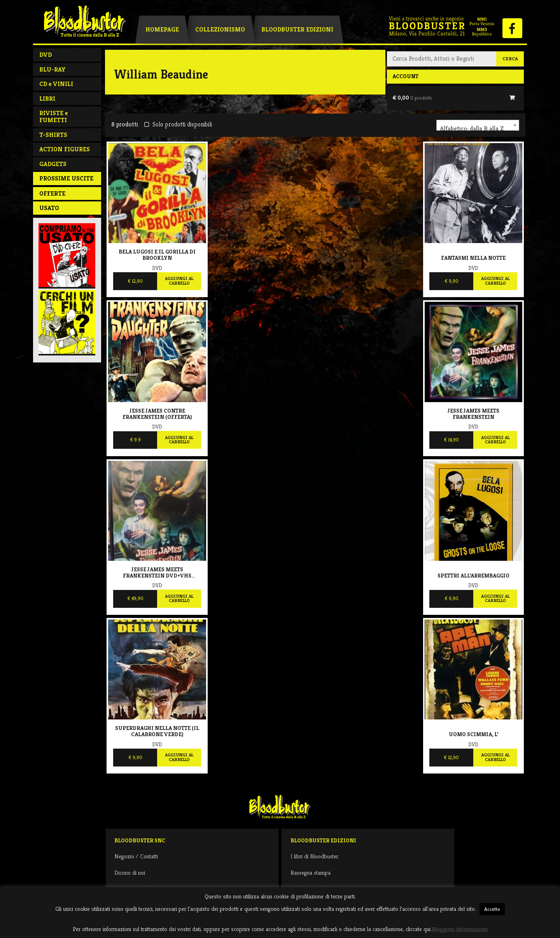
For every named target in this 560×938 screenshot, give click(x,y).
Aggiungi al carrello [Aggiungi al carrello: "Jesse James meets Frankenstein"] (495, 440)
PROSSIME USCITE (66, 178)
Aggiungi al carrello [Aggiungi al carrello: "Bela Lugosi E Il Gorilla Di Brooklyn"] (179, 281)
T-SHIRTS (53, 135)
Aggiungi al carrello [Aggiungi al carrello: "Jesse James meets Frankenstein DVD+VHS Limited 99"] (179, 598)
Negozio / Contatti (136, 856)
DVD (45, 55)
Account (405, 76)
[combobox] (478, 125)
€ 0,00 (412, 98)
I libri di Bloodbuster (314, 856)
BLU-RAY (52, 69)
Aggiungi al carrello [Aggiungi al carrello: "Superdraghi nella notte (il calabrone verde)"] (179, 757)
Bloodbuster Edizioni (297, 29)
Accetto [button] (492, 909)
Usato (49, 208)
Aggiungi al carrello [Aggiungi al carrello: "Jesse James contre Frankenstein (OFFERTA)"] (179, 440)
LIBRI (47, 99)
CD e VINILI (56, 84)
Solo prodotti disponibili (178, 124)
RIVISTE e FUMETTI (53, 116)
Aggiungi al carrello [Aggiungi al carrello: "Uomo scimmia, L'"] (495, 757)
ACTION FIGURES (65, 149)
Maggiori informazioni (460, 929)
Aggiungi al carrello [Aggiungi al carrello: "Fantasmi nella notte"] (495, 281)
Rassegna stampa (311, 872)
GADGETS (53, 164)
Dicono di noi (130, 872)
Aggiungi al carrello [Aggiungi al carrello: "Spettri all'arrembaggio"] (495, 598)
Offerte (52, 193)
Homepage (162, 29)
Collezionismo (220, 29)
